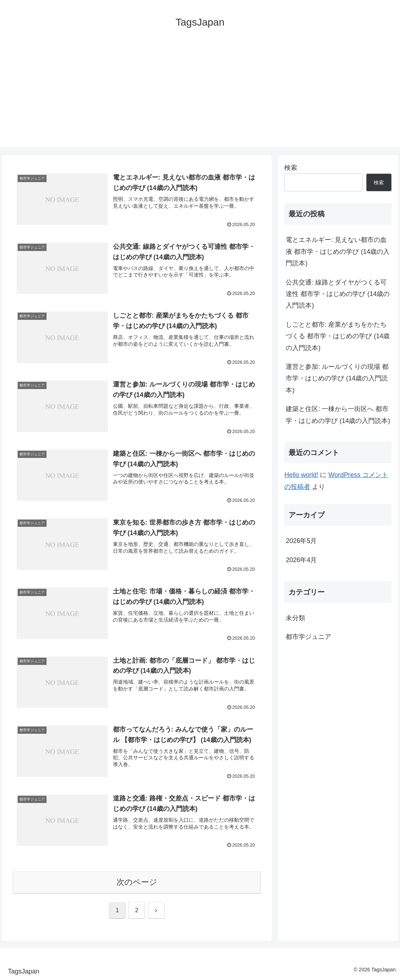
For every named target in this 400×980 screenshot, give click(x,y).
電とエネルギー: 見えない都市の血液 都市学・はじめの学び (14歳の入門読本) (338, 251)
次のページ (137, 882)
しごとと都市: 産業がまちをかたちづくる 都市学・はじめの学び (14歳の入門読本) (338, 336)
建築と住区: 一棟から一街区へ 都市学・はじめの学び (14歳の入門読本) (338, 415)
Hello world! (301, 475)
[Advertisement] (200, 96)
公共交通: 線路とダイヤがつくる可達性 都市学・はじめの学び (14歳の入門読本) (338, 294)
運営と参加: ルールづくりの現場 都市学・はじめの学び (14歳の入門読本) (337, 378)
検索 (291, 168)
